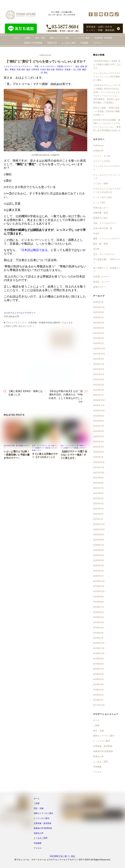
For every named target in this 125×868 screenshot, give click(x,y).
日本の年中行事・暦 (11, 446)
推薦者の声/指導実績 (33, 43)
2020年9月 (99, 535)
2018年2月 (98, 695)
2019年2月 (98, 633)
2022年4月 (99, 442)
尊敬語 (13, 70)
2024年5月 (99, 328)
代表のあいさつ (101, 208)
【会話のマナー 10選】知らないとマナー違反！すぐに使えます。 (74, 455)
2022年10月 (99, 411)
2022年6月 (99, 431)
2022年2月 (98, 452)
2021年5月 (98, 498)
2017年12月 (99, 705)
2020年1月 (98, 576)
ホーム (16, 38)
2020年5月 (99, 555)
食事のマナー (37, 450)
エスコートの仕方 (102, 161)
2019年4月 (98, 622)
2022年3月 (99, 447)
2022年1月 (98, 457)
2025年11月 (99, 307)
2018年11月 (99, 648)
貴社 (46, 73)
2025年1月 (98, 318)
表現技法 (60, 70)
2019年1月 (98, 638)
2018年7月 (98, 669)
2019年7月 (98, 607)
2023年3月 (99, 385)
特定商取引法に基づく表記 (62, 856)
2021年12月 (99, 462)
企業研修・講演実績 (103, 38)
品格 (82, 66)
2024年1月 (98, 343)
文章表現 (35, 70)
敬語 (28, 70)
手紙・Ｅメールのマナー (45, 66)
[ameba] (106, 14)
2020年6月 (99, 550)
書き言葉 (51, 70)
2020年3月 (99, 566)
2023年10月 (99, 354)
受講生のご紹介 (101, 218)
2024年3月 (99, 333)
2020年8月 (99, 540)
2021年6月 (98, 493)
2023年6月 (99, 369)
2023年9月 (99, 359)
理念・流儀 (40, 38)
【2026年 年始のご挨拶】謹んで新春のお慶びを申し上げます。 (107, 64)
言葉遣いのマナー (65, 66)
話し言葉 (77, 70)
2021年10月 (99, 473)
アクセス (97, 43)
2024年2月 (99, 338)
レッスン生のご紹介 (103, 197)
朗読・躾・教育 (101, 244)
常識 (19, 70)
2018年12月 (99, 643)
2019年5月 (98, 617)
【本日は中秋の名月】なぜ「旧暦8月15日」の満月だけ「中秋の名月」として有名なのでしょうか (66, 396)
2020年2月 (98, 571)
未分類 (96, 249)
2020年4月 (99, 560)
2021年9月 (98, 478)
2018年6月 (98, 674)
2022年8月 (99, 421)
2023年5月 (99, 374)
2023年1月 (98, 395)
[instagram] (96, 14)
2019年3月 (98, 628)
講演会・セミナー (102, 282)
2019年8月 (98, 602)
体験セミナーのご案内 (59, 38)
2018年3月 (98, 690)
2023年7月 (99, 364)
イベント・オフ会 (102, 156)
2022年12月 (99, 400)
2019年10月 (99, 591)
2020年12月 (99, 524)
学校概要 (84, 43)
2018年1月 (98, 700)
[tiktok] (117, 14)
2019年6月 (98, 612)
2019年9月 (98, 597)
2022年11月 (99, 405)
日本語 (43, 70)
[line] (101, 14)
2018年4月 (98, 685)
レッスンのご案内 (82, 38)
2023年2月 (99, 390)
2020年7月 (99, 545)
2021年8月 (98, 483)
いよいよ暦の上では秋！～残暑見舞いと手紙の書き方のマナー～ (17, 455)
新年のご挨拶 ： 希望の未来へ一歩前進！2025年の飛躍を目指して (106, 111)
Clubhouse (98, 145)
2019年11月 (99, 586)
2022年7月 (99, 426)
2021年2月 (98, 514)
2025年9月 (99, 312)
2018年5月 (98, 679)
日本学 (96, 234)
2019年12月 (99, 581)
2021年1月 (98, 519)
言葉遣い (68, 70)
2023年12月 (99, 349)
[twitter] (111, 14)
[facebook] (91, 14)
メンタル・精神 (101, 183)
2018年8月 (98, 664)
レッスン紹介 (99, 203)
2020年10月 (99, 530)
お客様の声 (98, 151)
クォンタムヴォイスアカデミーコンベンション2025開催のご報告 (107, 77)
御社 (23, 70)
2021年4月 (98, 504)
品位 (77, 66)
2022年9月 (99, 416)
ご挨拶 (27, 38)
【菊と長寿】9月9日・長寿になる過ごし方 (25, 393)
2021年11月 (99, 467)
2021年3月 (98, 509)
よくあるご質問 (69, 43)
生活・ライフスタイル (40, 446)
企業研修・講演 (101, 213)
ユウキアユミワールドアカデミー (18, 66)
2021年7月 (98, 488)
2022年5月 (99, 436)
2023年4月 (99, 380)
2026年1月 (98, 302)
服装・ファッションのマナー (107, 239)
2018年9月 (98, 659)
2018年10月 (99, 653)
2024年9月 (99, 323)
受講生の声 (52, 43)
